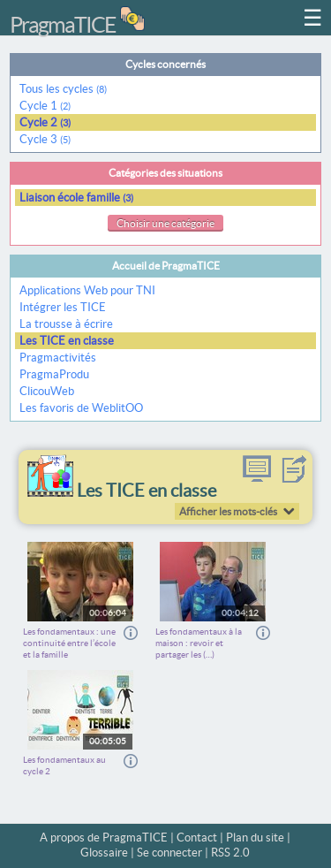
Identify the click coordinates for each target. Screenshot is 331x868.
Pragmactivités (58, 358)
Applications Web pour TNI (87, 290)
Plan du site (255, 838)
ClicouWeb (47, 391)
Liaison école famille (76, 198)
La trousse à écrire (66, 324)
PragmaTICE (63, 25)
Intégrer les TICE (63, 307)
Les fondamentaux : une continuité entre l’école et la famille (69, 643)
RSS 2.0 (230, 853)
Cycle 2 (45, 122)
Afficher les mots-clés (228, 511)
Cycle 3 (45, 139)
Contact (197, 838)
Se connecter (169, 853)
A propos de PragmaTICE (104, 838)
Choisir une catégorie (165, 223)
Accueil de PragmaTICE (166, 266)
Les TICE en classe (67, 341)
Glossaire (104, 853)
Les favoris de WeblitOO (81, 408)
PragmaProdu (54, 374)
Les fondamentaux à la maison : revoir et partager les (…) (199, 643)
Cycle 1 (45, 106)
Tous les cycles (63, 89)
